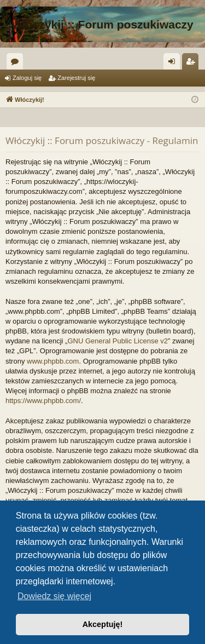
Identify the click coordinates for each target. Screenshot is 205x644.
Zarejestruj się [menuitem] (192, 64)
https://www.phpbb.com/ (43, 401)
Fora (17, 64)
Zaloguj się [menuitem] (174, 64)
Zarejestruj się (76, 78)
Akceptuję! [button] (103, 624)
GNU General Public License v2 (118, 341)
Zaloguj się (27, 78)
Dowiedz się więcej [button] (54, 596)
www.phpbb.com (53, 361)
